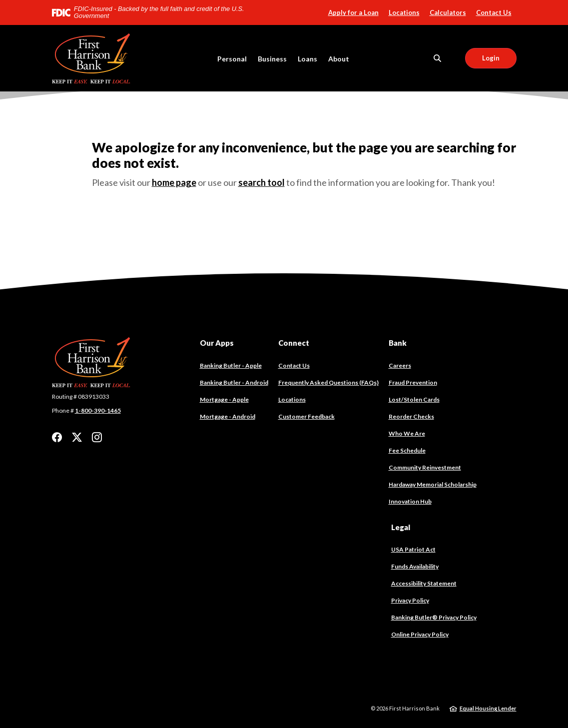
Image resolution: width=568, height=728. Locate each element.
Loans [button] (307, 59)
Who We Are (407, 433)
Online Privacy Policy (420, 634)
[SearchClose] (438, 58)
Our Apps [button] (217, 343)
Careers (400, 365)
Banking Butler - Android (234, 383)
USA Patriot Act (413, 549)
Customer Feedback (306, 416)
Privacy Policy (410, 601)
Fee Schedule (407, 450)
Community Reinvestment (425, 467)
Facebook (57, 437)
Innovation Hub (410, 501)
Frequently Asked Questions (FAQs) (328, 382)
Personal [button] (232, 59)
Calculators (448, 12)
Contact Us (494, 12)
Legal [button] (401, 527)
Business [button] (272, 59)
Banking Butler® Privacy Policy (434, 617)
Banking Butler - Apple (231, 366)
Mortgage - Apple (224, 400)
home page (174, 182)
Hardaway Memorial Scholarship (433, 484)
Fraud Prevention (413, 382)
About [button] (339, 59)
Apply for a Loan (353, 12)
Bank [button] (398, 343)
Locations (404, 12)
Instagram (97, 437)
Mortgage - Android (228, 417)
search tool (262, 182)
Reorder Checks (411, 417)
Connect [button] (294, 343)
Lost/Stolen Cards (414, 399)
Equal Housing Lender (488, 708)
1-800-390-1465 (98, 410)
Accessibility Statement (424, 583)
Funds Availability (415, 566)
